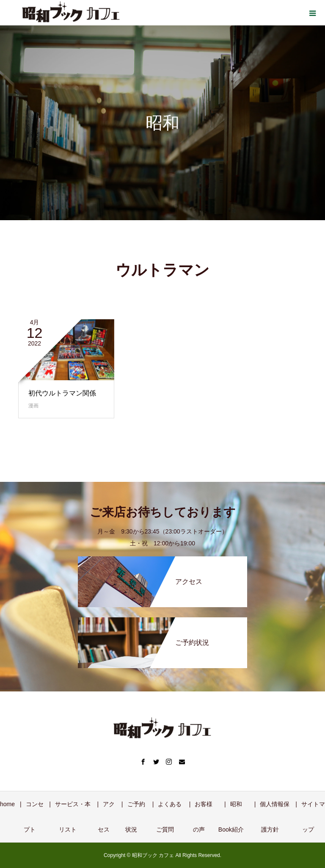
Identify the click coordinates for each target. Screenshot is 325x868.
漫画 (33, 406)
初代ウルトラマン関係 (62, 393)
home (7, 804)
